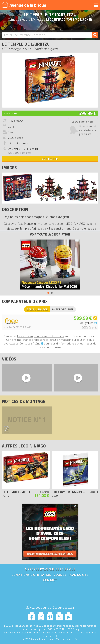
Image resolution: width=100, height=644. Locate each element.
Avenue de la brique (24, 5)
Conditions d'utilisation (31, 575)
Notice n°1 (27, 420)
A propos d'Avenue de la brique (50, 569)
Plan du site (79, 575)
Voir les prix (50, 159)
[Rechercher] (95, 35)
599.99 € (87, 113)
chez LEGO (23, 149)
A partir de (10, 113)
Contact (50, 580)
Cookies (60, 575)
